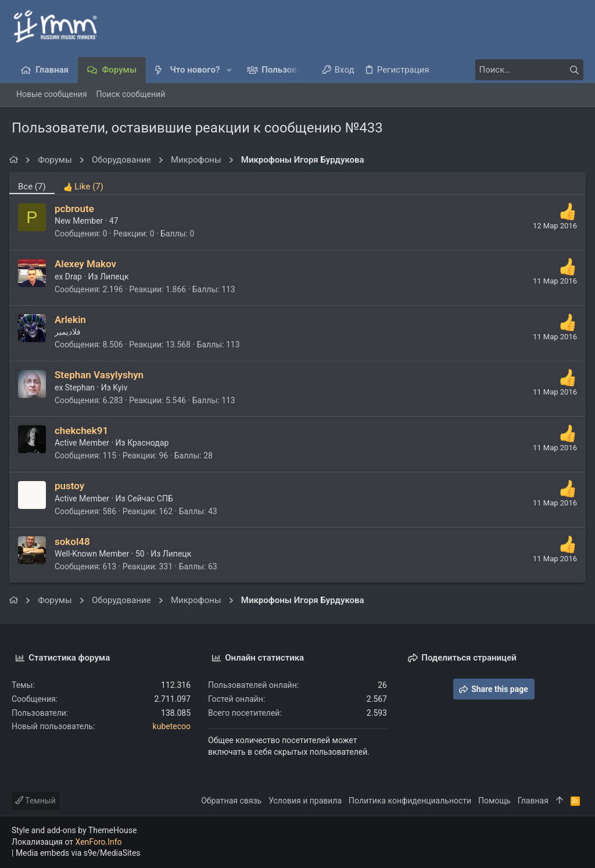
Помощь (494, 801)
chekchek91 (84, 431)
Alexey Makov (88, 264)
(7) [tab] (34, 186)
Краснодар (150, 443)
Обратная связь (231, 801)
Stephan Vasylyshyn (101, 375)
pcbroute (77, 209)
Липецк (117, 277)
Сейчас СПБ (153, 498)
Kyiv (122, 388)
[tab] (86, 183)
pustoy (72, 486)
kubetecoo (172, 726)
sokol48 (75, 541)
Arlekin (73, 320)
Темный (35, 801)
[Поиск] (511, 70)
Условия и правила (305, 801)
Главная (533, 801)
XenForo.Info (99, 842)
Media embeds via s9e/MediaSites (78, 853)
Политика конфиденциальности (410, 801)
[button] (229, 70)
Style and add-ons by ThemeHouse (74, 830)
